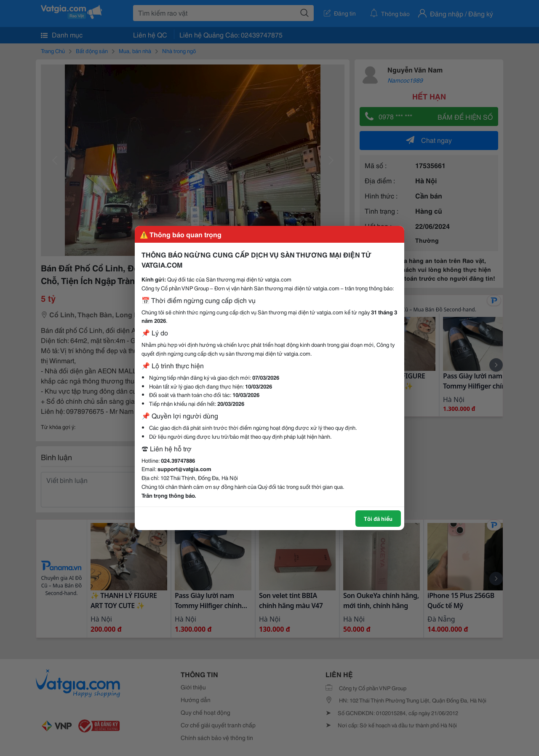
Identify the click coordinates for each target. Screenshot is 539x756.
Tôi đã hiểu (378, 518)
